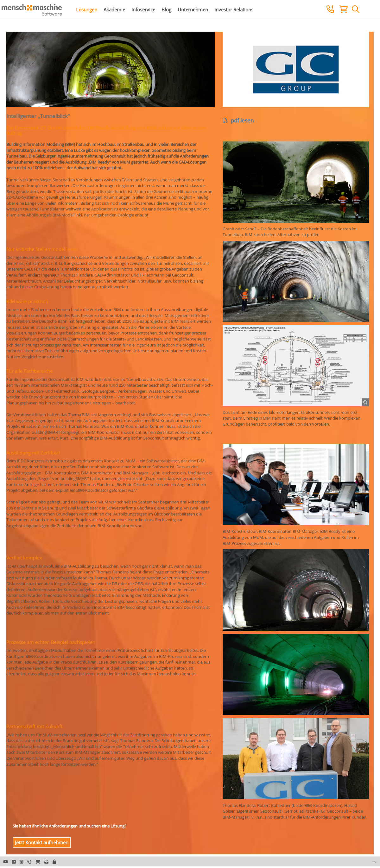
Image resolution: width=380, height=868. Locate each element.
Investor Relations (234, 9)
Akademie (114, 9)
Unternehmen (193, 9)
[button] (54, 862)
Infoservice (143, 9)
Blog (166, 9)
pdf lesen (238, 120)
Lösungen (87, 9)
